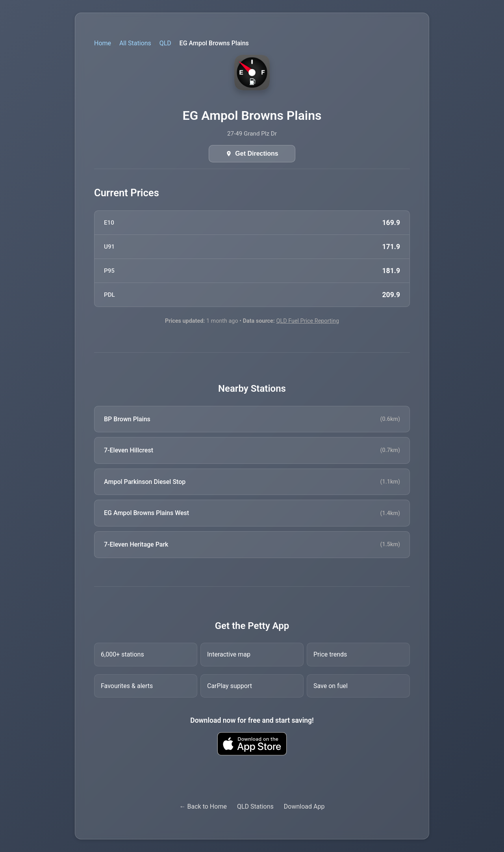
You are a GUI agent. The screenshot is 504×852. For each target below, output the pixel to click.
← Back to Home (203, 806)
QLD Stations (255, 806)
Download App (304, 806)
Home (103, 43)
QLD (165, 43)
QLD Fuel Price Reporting (308, 321)
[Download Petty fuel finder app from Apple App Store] (252, 744)
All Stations (135, 43)
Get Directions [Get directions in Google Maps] (257, 153)
